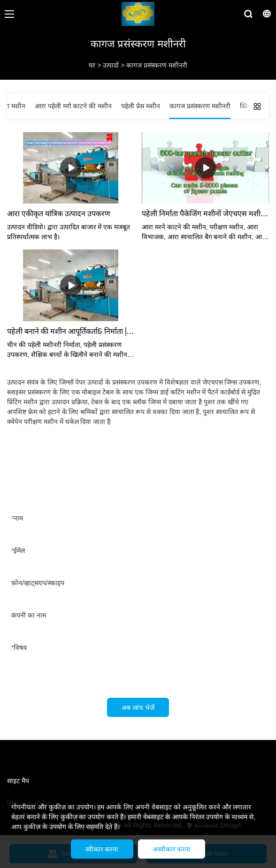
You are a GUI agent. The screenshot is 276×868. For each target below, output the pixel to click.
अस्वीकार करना (172, 849)
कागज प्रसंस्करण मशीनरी (157, 65)
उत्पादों (111, 65)
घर (92, 65)
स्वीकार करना (102, 849)
